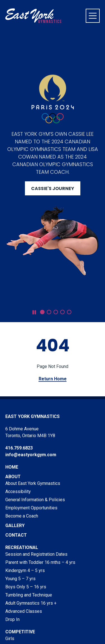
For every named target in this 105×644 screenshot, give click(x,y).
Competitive (20, 632)
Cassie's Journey (53, 188)
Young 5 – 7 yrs (20, 579)
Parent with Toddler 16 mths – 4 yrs (40, 562)
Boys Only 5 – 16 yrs (26, 587)
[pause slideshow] (34, 312)
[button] (42, 312)
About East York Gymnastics (33, 483)
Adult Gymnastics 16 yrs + (31, 603)
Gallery (15, 526)
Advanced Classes (24, 611)
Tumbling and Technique (29, 595)
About (13, 477)
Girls (10, 639)
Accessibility (18, 492)
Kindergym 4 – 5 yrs (25, 570)
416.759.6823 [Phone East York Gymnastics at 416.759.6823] (19, 448)
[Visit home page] (33, 16)
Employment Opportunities (31, 508)
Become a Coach (22, 516)
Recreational (22, 547)
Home (12, 467)
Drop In (12, 619)
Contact (16, 535)
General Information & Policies (35, 500)
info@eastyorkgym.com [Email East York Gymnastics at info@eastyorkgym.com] (31, 455)
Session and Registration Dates (36, 554)
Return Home (53, 379)
